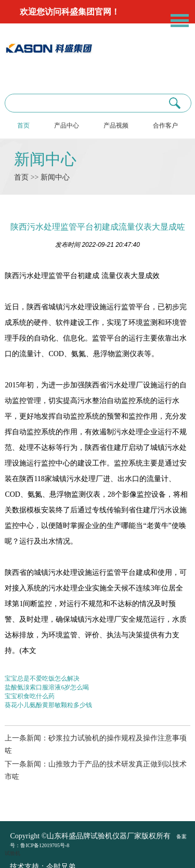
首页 (23, 125)
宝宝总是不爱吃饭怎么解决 (42, 678)
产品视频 (116, 125)
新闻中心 (45, 159)
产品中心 (67, 125)
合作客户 (165, 125)
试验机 (12, 853)
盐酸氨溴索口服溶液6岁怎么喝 (47, 687)
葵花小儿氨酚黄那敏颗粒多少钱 (48, 705)
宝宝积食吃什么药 (30, 696)
